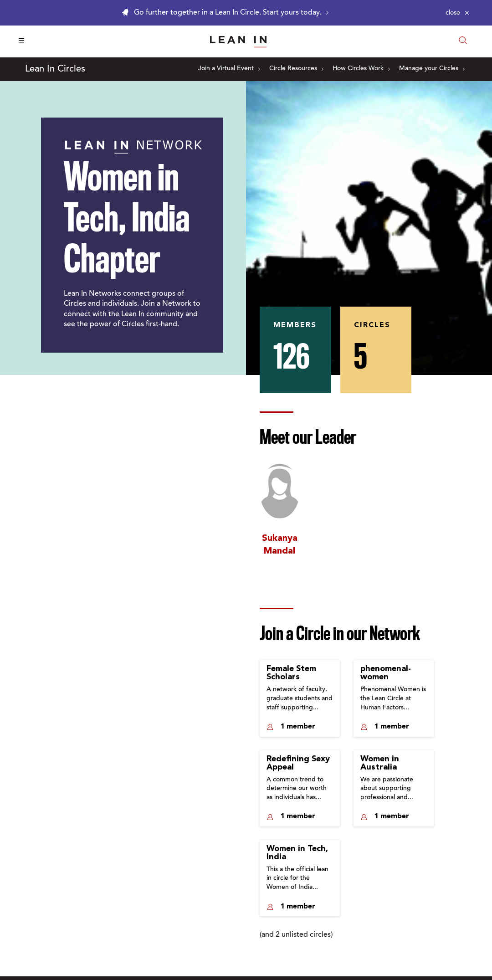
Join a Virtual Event (229, 69)
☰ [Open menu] (21, 41)
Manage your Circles (432, 69)
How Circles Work (361, 69)
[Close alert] (457, 13)
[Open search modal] (463, 41)
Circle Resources (296, 69)
